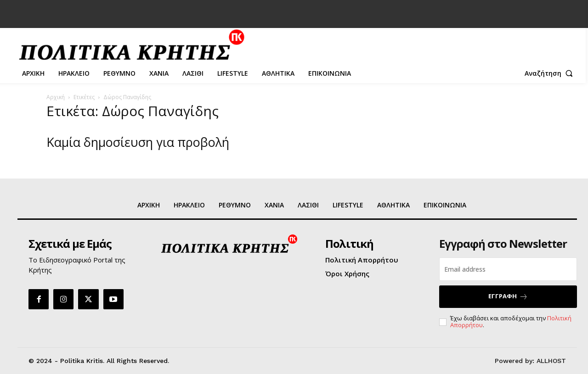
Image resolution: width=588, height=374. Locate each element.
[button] (551, 73)
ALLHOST (551, 361)
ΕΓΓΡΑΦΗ (508, 296)
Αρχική (56, 97)
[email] (508, 269)
